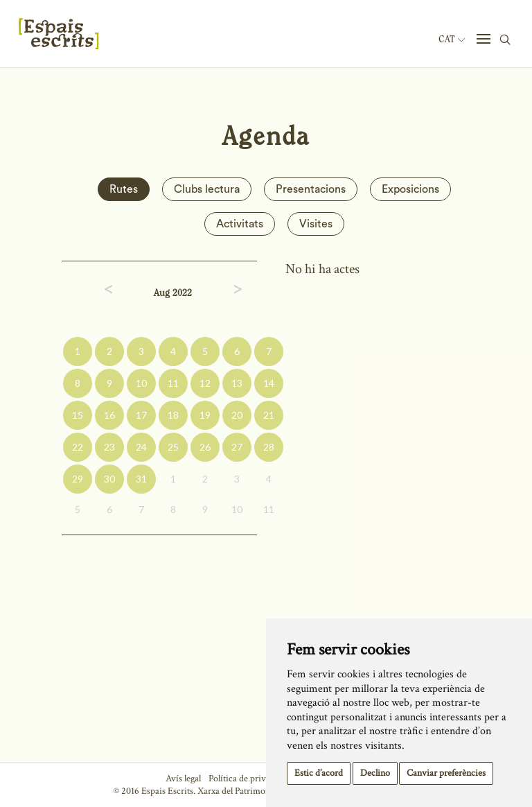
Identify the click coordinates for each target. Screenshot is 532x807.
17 (141, 415)
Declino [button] (375, 773)
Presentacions (311, 189)
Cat (452, 40)
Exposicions (410, 189)
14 (269, 383)
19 (205, 415)
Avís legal (183, 779)
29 (78, 479)
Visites (316, 224)
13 (237, 383)
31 (141, 479)
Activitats (240, 224)
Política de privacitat (248, 779)
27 (237, 447)
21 (269, 415)
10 (141, 383)
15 (78, 415)
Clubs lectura (207, 189)
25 (173, 447)
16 (109, 415)
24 (141, 447)
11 (173, 383)
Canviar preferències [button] (446, 773)
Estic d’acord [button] (319, 773)
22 (78, 447)
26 (205, 447)
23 (109, 447)
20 (237, 415)
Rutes (124, 189)
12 (205, 383)
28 (269, 447)
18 (173, 415)
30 (109, 479)
